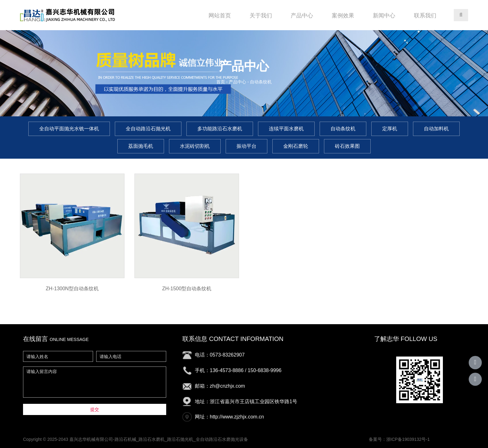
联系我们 (425, 16)
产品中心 (302, 16)
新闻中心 (384, 16)
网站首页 (220, 16)
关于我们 (261, 16)
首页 (221, 82)
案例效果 (343, 16)
